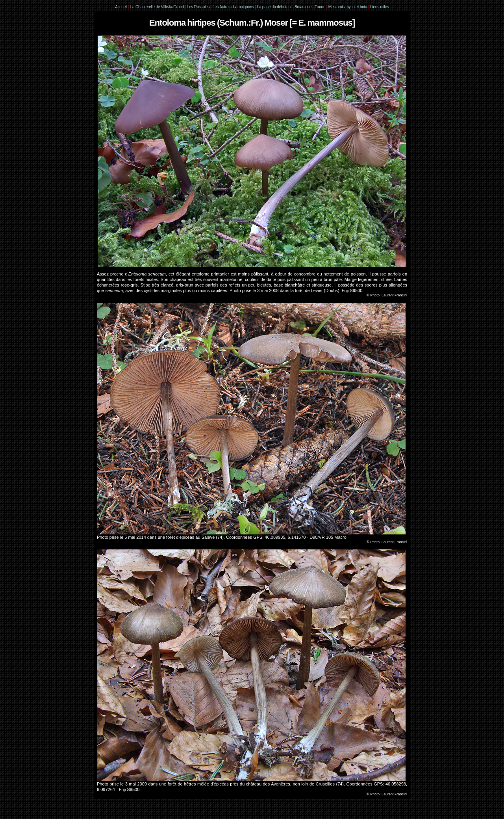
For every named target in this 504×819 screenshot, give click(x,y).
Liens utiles (380, 7)
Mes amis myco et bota (348, 7)
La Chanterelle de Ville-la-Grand (158, 7)
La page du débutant (274, 7)
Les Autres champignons (233, 7)
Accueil (121, 7)
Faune (320, 7)
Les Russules (198, 7)
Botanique (303, 7)
